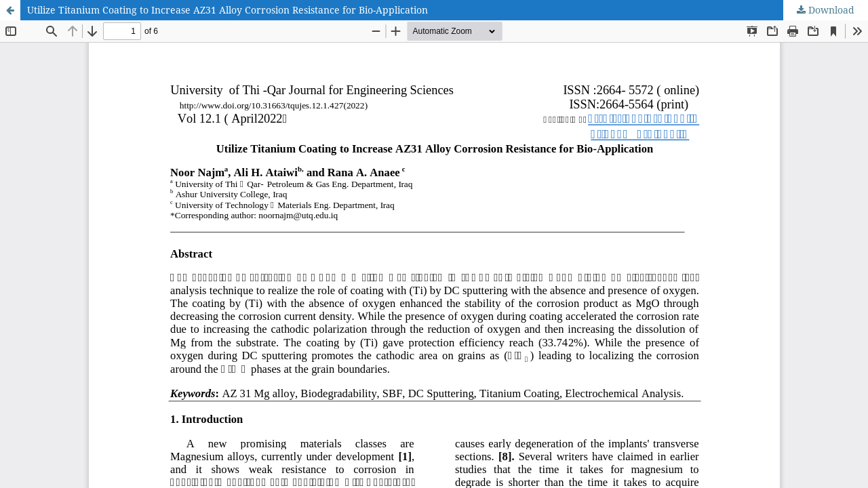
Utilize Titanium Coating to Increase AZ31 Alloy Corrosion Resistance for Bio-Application (228, 10)
